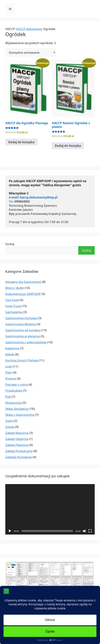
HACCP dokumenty (29, 29)
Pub (8, 397)
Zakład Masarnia (17, 433)
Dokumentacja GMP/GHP (23, 294)
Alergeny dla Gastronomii (23, 282)
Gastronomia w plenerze (23, 336)
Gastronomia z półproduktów (26, 342)
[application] (50, 509)
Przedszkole (14, 391)
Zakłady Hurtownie (19, 457)
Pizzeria (11, 378)
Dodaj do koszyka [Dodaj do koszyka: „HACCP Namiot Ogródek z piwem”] (68, 146)
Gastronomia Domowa (21, 318)
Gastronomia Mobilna (21, 324)
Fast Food (12, 300)
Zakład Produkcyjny (19, 451)
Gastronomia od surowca (23, 330)
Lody (9, 366)
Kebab (10, 354)
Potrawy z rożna (17, 384)
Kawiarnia (12, 348)
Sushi (9, 421)
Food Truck (13, 306)
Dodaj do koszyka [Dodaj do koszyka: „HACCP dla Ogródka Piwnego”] (21, 142)
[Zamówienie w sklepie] (31, 53)
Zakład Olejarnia (17, 439)
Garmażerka (14, 312)
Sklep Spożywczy (17, 409)
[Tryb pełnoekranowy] (90, 531)
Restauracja (14, 403)
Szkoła (10, 427)
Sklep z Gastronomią (20, 415)
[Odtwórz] (10, 531)
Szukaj (10, 244)
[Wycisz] (84, 531)
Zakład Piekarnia (17, 445)
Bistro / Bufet (15, 288)
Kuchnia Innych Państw (22, 360)
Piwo (9, 372)
